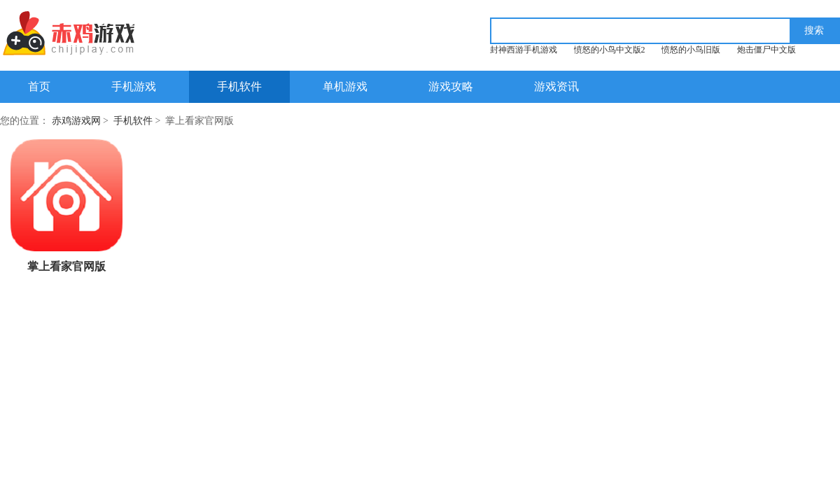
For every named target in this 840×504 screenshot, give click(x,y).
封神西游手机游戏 (524, 50)
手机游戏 (134, 86)
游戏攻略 (451, 86)
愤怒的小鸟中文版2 (610, 50)
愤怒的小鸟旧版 (691, 50)
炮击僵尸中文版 (766, 50)
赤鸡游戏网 (76, 121)
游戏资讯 (556, 86)
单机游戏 (345, 86)
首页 (39, 86)
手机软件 (239, 86)
